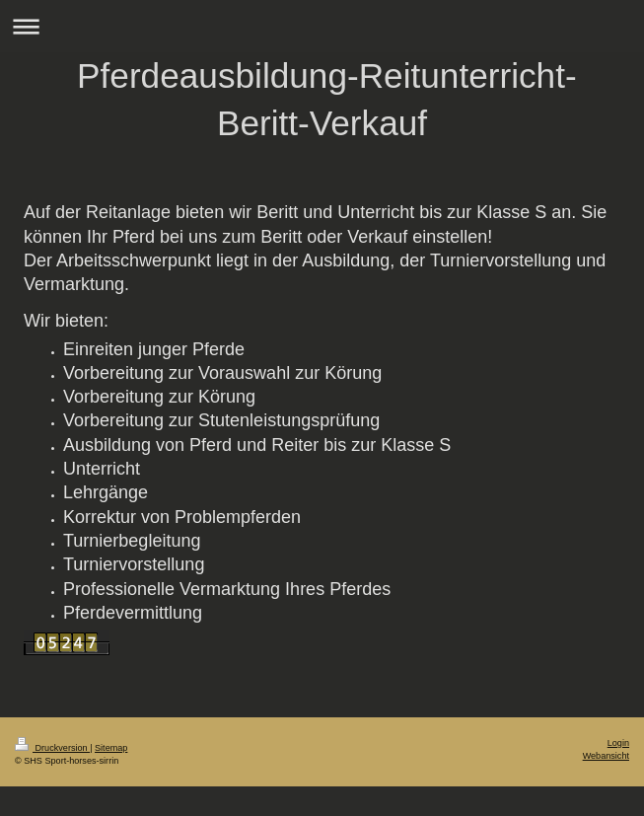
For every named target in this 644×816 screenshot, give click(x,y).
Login (618, 743)
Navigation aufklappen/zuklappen (322, 26)
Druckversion (52, 748)
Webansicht (606, 756)
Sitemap (111, 748)
